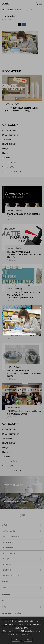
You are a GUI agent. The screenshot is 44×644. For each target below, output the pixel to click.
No (28, 640)
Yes (16, 640)
